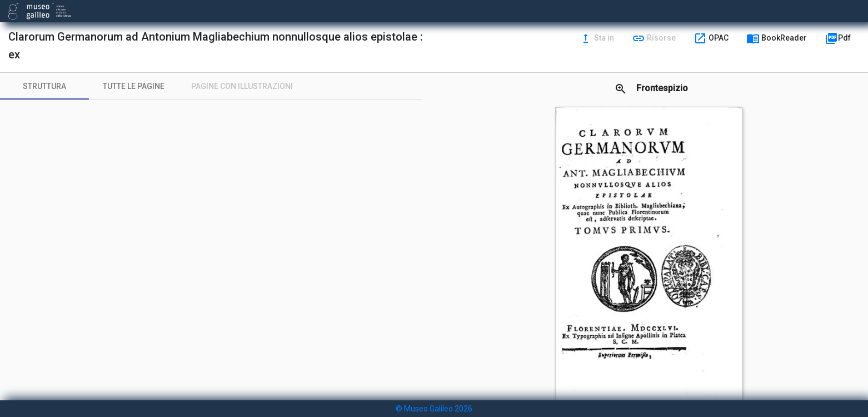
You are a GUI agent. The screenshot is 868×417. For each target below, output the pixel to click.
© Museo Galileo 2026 (434, 409)
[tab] (44, 86)
